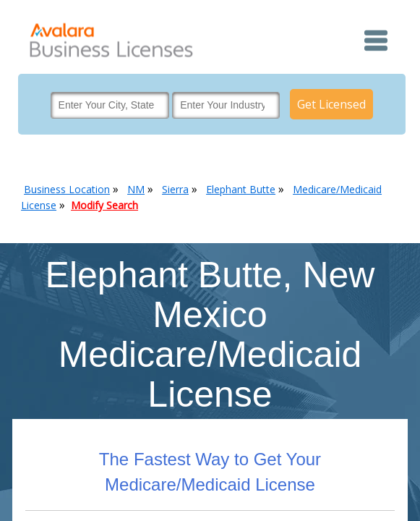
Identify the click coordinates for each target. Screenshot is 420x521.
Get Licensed (331, 104)
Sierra (175, 189)
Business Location (67, 189)
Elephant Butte (241, 189)
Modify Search (104, 205)
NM (136, 189)
